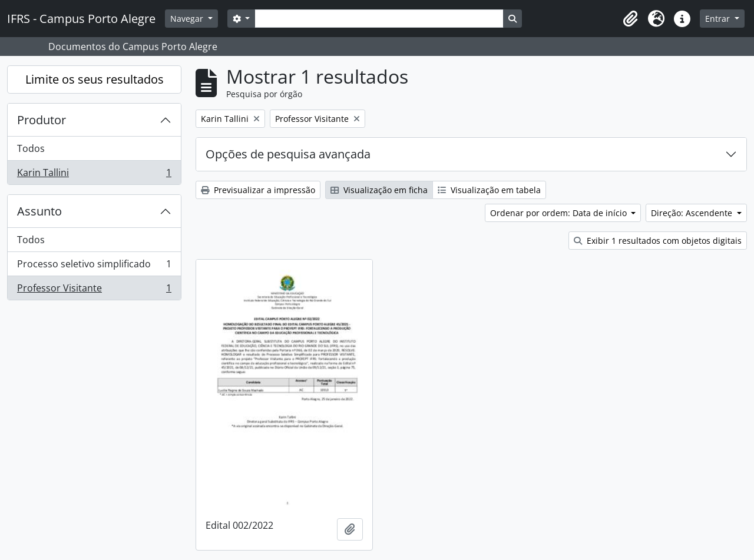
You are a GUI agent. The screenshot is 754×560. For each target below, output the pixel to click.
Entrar (719, 19)
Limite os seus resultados (95, 79)
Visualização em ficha (379, 190)
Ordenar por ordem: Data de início (560, 213)
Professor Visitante (94, 290)
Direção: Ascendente (693, 213)
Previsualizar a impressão (258, 190)
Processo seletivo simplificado (94, 266)
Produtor (42, 120)
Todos (31, 148)
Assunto (39, 211)
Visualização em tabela (489, 190)
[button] (630, 19)
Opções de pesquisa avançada (288, 154)
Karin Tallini (94, 175)
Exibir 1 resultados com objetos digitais (658, 241)
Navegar (188, 19)
